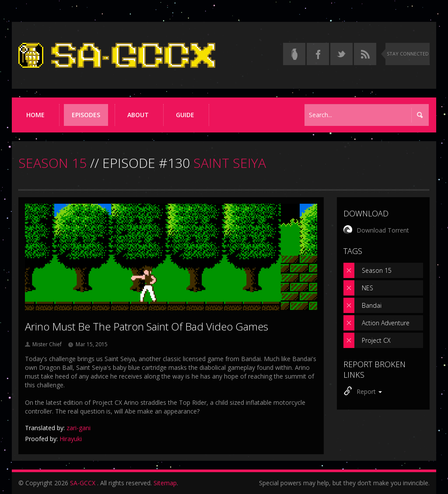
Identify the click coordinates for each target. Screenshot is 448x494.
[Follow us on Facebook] (318, 54)
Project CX (376, 340)
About (138, 115)
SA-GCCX (83, 483)
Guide (185, 115)
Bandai (372, 305)
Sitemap (165, 483)
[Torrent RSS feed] (365, 54)
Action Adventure (386, 323)
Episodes (86, 115)
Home (35, 115)
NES (367, 288)
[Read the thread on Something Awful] (294, 54)
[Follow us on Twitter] (341, 54)
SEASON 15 (52, 163)
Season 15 (377, 270)
